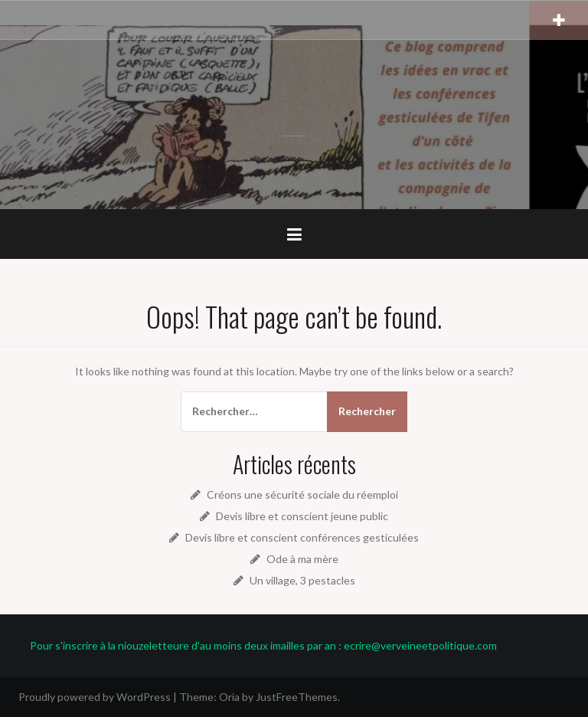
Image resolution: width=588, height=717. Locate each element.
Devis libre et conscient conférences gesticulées (302, 537)
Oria (229, 697)
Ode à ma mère (302, 559)
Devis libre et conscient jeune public (302, 516)
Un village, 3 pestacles (302, 580)
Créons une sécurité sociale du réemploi (302, 494)
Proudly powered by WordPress (95, 697)
